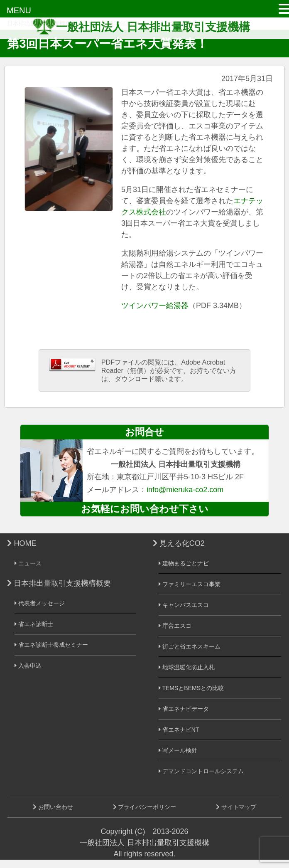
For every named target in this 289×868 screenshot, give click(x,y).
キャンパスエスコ (184, 605)
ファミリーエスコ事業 (190, 584)
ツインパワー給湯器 (155, 306)
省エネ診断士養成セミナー (51, 645)
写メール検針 (178, 750)
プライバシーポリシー (145, 807)
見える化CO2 (179, 543)
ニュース (28, 563)
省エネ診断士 (34, 624)
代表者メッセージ (40, 603)
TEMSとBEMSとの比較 (191, 688)
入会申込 (28, 666)
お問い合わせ (53, 807)
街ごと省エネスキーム (190, 646)
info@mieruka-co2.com (185, 490)
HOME (22, 543)
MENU (19, 10)
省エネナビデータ (184, 709)
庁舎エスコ (175, 626)
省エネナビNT (179, 730)
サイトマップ (236, 807)
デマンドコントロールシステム (201, 771)
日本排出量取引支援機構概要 (59, 583)
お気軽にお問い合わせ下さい (145, 509)
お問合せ (144, 432)
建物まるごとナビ (184, 563)
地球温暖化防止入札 (187, 667)
